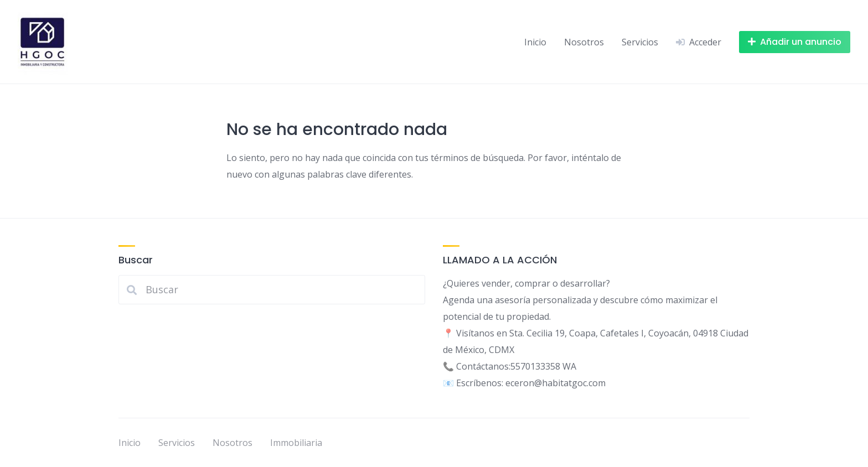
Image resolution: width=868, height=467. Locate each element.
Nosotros (584, 42)
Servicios (640, 42)
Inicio (535, 42)
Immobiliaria (296, 443)
